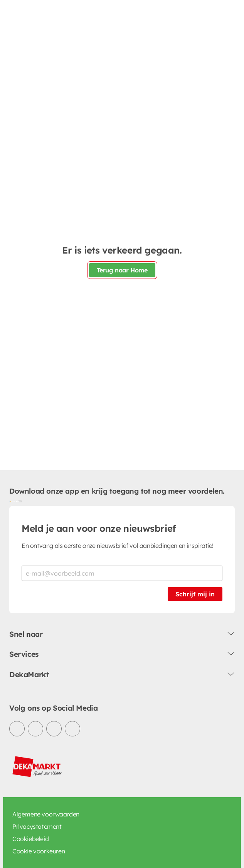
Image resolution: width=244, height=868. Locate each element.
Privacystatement (37, 826)
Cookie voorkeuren (39, 851)
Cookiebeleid (30, 839)
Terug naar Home (122, 270)
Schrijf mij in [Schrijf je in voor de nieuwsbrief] (195, 594)
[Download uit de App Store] (19, 501)
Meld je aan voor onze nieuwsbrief (99, 528)
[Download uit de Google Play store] (12, 501)
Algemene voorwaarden (46, 814)
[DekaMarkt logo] (37, 767)
